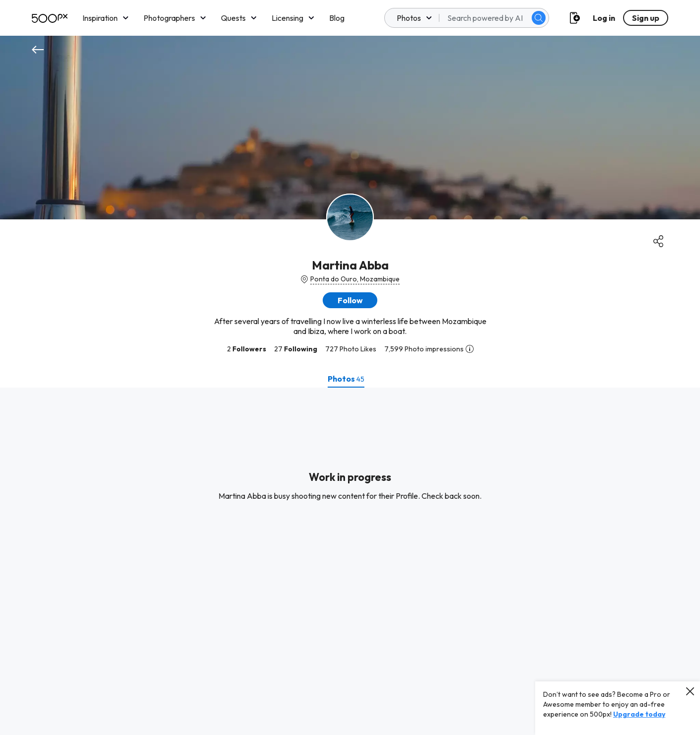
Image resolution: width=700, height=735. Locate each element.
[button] (350, 300)
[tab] (346, 379)
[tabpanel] (350, 561)
